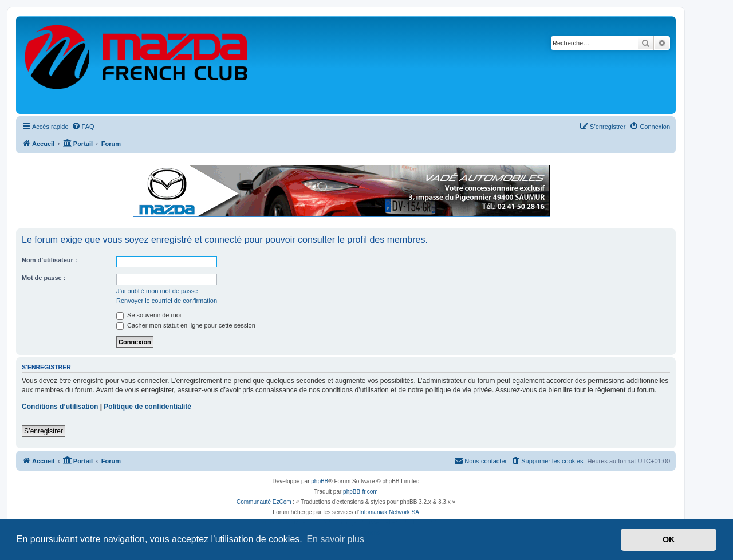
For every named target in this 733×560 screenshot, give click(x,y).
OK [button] (669, 539)
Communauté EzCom (264, 502)
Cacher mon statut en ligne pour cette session (186, 325)
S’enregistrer (44, 431)
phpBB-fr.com (360, 492)
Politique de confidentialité (147, 407)
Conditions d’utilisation (60, 407)
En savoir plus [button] (335, 539)
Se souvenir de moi (149, 315)
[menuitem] (83, 127)
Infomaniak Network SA (389, 512)
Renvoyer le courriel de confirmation (167, 301)
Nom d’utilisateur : (50, 260)
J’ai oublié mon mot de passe (157, 291)
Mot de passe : (44, 278)
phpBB (320, 481)
